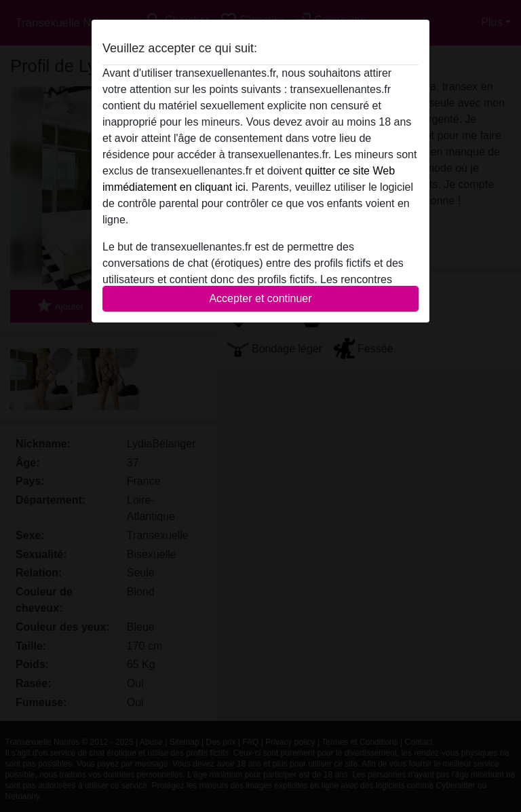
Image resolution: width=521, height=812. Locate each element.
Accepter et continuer (260, 298)
